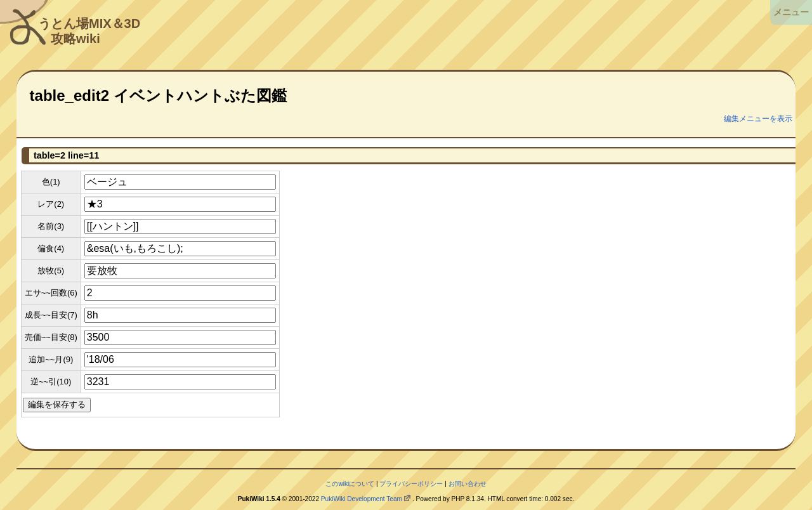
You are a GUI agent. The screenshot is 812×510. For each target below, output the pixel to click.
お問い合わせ (468, 484)
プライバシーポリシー (411, 484)
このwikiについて (350, 484)
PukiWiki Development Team (362, 499)
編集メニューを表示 (758, 119)
